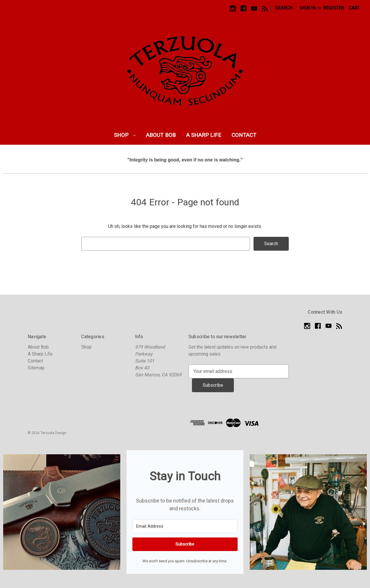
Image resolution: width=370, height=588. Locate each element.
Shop (125, 135)
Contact (244, 135)
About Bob (161, 135)
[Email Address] (185, 526)
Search (284, 8)
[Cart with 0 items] (354, 8)
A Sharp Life (204, 135)
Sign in (308, 8)
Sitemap (36, 368)
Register (334, 8)
